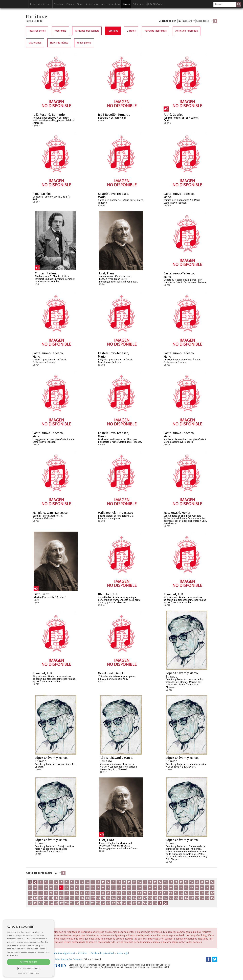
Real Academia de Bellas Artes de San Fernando (60, 959)
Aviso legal (123, 953)
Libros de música (59, 43)
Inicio (33, 4)
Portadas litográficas (156, 31)
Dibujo (80, 4)
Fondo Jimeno (84, 43)
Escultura (59, 4)
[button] (29, 968)
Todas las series (37, 31)
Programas (60, 31)
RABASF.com (154, 4)
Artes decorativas (111, 4)
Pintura (70, 4)
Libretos (131, 31)
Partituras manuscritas (87, 31)
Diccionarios (35, 43)
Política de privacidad (102, 953)
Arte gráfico (92, 4)
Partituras (113, 31)
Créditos (83, 953)
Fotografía (138, 4)
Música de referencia (186, 31)
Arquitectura (45, 4)
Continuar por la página (39, 873)
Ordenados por (167, 21)
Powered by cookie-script (29, 973)
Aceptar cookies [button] (28, 962)
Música (126, 4)
